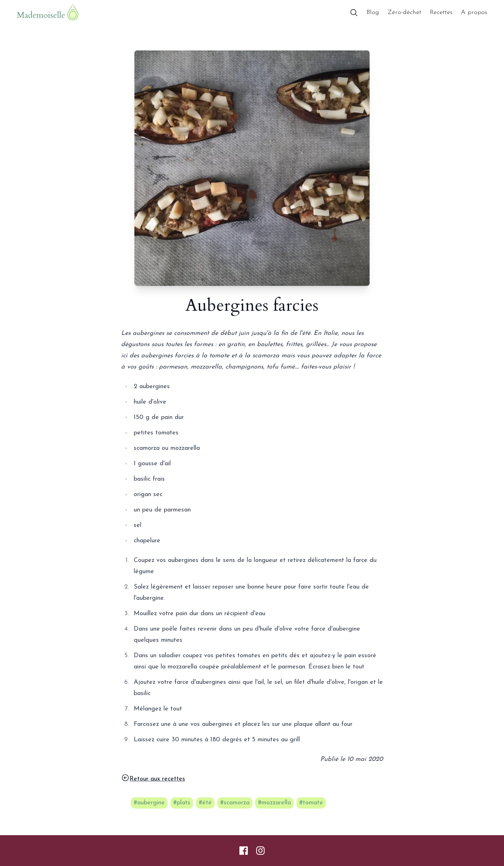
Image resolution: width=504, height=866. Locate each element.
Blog (373, 12)
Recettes (441, 12)
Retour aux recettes (153, 778)
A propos (474, 12)
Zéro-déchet (404, 12)
